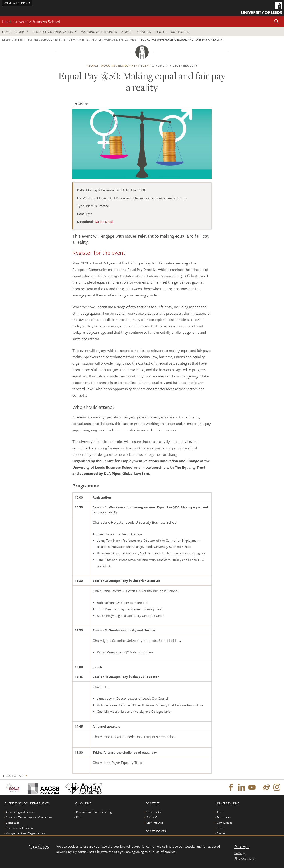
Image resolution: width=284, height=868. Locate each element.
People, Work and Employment (115, 39)
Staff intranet (155, 823)
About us (144, 32)
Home (7, 32)
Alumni (127, 32)
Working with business (99, 32)
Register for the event (99, 253)
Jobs (219, 812)
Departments (78, 39)
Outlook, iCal (104, 221)
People (161, 32)
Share (83, 103)
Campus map (225, 823)
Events (60, 39)
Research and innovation (53, 32)
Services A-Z (154, 812)
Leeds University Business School (31, 21)
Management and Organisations (25, 833)
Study (20, 32)
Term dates (224, 817)
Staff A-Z (152, 817)
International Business (19, 828)
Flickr (79, 817)
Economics (12, 823)
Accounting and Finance (20, 812)
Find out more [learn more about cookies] (245, 858)
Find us (221, 828)
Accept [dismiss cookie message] (242, 846)
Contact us (180, 32)
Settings (240, 853)
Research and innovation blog (94, 812)
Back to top (13, 775)
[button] (277, 22)
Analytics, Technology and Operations (29, 817)
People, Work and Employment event (119, 65)
